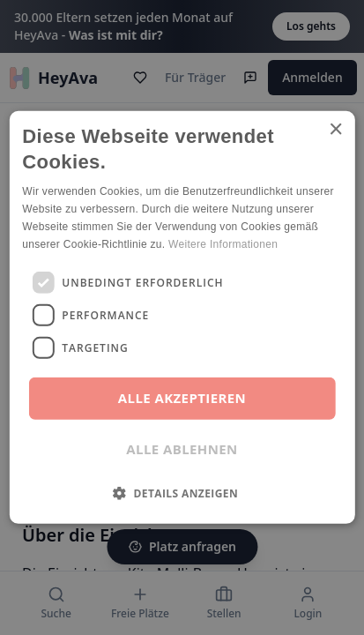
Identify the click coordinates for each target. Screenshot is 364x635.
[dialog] (182, 317)
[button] (182, 493)
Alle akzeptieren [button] (182, 398)
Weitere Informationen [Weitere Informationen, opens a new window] (223, 243)
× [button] (335, 130)
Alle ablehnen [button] (182, 449)
